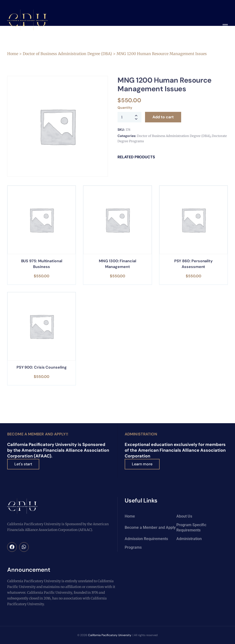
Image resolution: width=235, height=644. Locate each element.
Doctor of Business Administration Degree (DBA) (67, 54)
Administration (141, 434)
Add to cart (163, 117)
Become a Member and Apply (150, 527)
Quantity (125, 108)
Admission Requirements (146, 539)
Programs (133, 547)
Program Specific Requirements (191, 527)
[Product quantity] (129, 117)
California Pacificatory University (110, 635)
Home (13, 54)
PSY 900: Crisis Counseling (42, 367)
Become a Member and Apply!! (38, 434)
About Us (184, 516)
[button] (225, 26)
